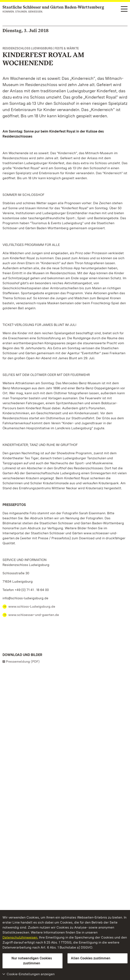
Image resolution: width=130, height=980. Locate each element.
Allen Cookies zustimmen (91, 958)
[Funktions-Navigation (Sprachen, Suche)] (124, 9)
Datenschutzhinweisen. (20, 937)
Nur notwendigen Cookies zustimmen (32, 961)
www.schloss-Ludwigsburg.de (32, 606)
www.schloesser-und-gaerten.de (34, 615)
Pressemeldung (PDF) (23, 661)
